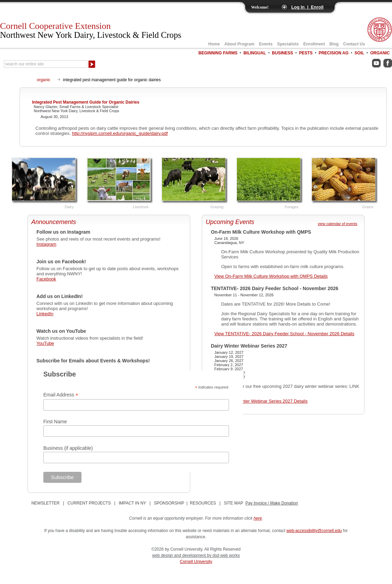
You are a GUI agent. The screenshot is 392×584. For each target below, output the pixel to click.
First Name (55, 422)
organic (43, 80)
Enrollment (314, 44)
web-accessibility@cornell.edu (314, 531)
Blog (334, 44)
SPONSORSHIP (169, 503)
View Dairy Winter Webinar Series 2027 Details (261, 401)
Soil (359, 53)
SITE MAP (233, 503)
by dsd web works (223, 555)
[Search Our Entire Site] (46, 64)
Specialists (288, 44)
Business (282, 53)
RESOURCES (203, 503)
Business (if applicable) (68, 448)
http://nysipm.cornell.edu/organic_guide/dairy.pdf (120, 133)
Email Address (61, 395)
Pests (306, 53)
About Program (239, 44)
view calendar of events (337, 224)
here (258, 518)
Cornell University (196, 562)
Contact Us (354, 44)
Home (214, 44)
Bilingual (255, 53)
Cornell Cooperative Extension (91, 30)
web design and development (180, 555)
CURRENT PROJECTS (89, 503)
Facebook (46, 279)
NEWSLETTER (45, 503)
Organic (380, 53)
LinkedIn (45, 314)
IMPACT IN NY (132, 503)
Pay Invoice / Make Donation (272, 503)
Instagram (46, 244)
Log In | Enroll (307, 7)
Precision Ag (334, 53)
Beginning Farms (218, 53)
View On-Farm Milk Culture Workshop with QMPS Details (271, 276)
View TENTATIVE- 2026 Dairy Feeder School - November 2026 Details (284, 334)
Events (266, 44)
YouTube (45, 343)
